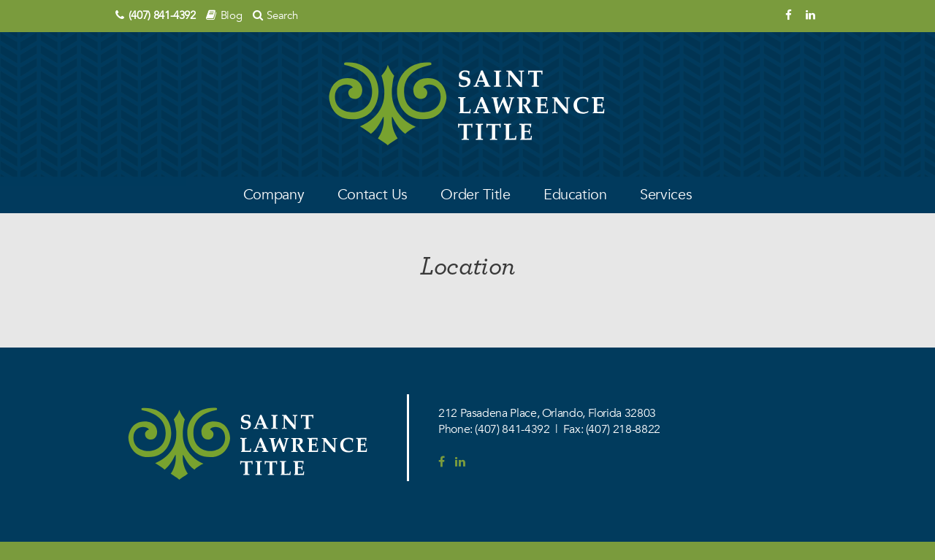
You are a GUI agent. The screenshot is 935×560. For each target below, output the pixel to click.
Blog (232, 16)
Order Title (475, 195)
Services (666, 195)
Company (274, 195)
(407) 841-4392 (162, 16)
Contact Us (373, 195)
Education (575, 195)
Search (282, 16)
